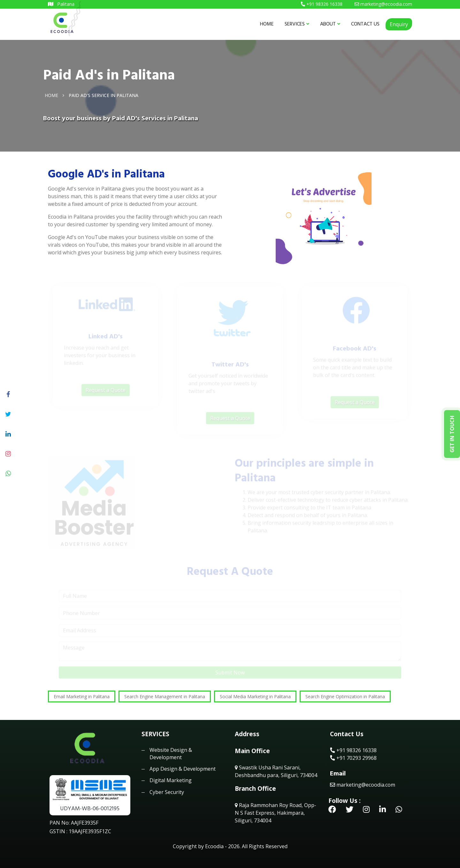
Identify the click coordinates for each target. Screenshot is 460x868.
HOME (267, 24)
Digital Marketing (171, 780)
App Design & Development (183, 769)
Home (51, 95)
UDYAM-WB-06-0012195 (90, 808)
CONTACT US (365, 24)
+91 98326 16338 (353, 750)
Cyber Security (167, 792)
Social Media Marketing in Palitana (255, 696)
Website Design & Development (171, 753)
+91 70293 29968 (353, 758)
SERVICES (297, 24)
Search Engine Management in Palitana (165, 696)
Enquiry (399, 24)
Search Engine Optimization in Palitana (345, 696)
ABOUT (330, 24)
